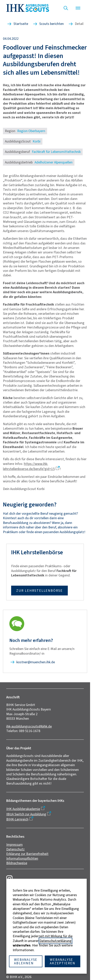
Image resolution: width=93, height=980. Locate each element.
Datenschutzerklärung (55, 941)
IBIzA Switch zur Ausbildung (26, 814)
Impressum (14, 845)
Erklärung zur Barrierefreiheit (27, 854)
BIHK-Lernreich (17, 819)
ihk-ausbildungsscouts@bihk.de (29, 726)
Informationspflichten (22, 858)
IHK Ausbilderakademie (23, 809)
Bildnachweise (17, 863)
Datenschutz (15, 849)
